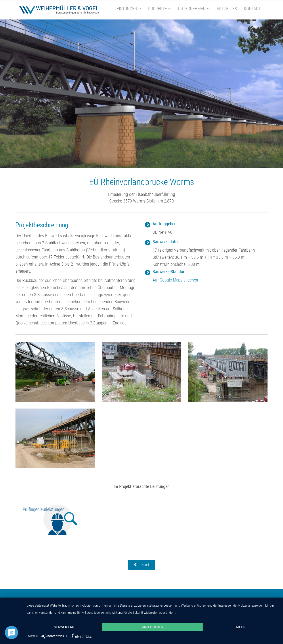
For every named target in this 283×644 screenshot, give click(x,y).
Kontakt (252, 9)
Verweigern (64, 627)
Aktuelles (227, 9)
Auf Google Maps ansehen (175, 280)
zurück (142, 565)
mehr (241, 627)
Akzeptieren (153, 627)
